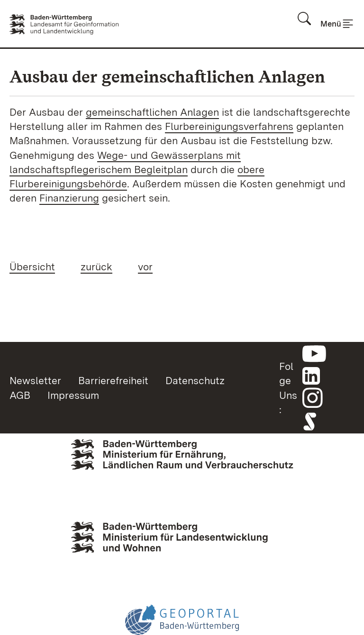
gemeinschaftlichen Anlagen (152, 112)
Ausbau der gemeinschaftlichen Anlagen (167, 77)
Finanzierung (69, 198)
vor (145, 267)
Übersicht (32, 267)
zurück (96, 267)
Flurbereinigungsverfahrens (229, 126)
